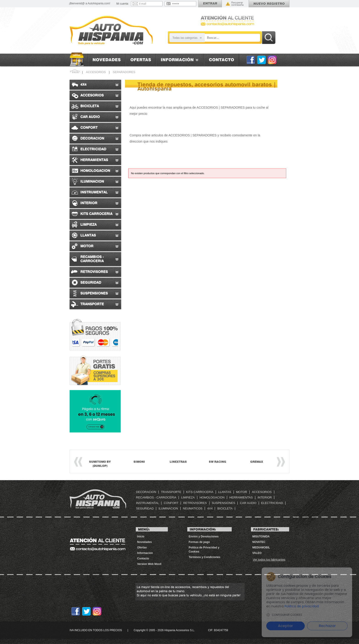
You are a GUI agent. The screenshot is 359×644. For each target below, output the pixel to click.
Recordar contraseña (235, 4)
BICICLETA (225, 508)
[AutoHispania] (111, 30)
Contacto (221, 60)
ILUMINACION (168, 508)
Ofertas (141, 60)
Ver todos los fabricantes (269, 560)
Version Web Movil (149, 564)
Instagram (272, 60)
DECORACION (146, 492)
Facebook (251, 60)
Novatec (259, 542)
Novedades (107, 60)
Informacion (180, 60)
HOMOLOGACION (212, 497)
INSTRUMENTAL (147, 503)
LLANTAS (225, 492)
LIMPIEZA (188, 497)
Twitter (261, 60)
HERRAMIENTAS (241, 497)
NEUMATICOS (193, 508)
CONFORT (171, 503)
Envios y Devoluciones (204, 537)
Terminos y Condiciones (204, 557)
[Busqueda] (232, 38)
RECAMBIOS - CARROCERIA (156, 497)
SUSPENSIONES (224, 503)
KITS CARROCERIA (200, 492)
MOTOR (242, 492)
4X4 (210, 508)
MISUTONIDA (261, 537)
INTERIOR (265, 497)
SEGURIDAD (145, 508)
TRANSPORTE (171, 492)
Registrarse (269, 4)
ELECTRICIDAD (272, 503)
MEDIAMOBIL (261, 548)
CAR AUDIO (248, 503)
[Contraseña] (183, 4)
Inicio (79, 59)
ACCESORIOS (262, 492)
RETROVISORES (195, 503)
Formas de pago (199, 542)
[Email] (150, 4)
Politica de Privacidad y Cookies (204, 550)
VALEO (257, 553)
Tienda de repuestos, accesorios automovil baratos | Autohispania (98, 499)
